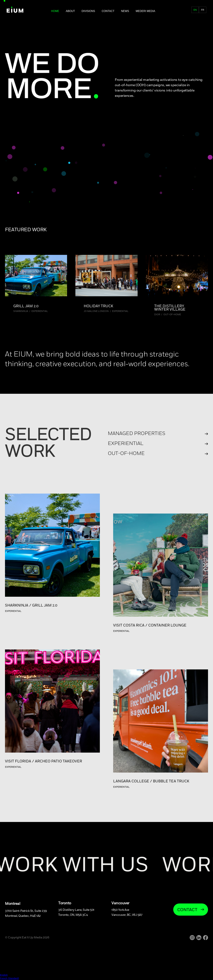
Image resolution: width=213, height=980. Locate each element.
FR (190, 11)
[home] (15, 10)
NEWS (125, 11)
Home (55, 11)
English (4, 975)
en (195, 10)
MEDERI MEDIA (145, 11)
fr (203, 10)
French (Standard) (9, 978)
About (70, 11)
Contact (108, 11)
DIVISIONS (88, 11)
